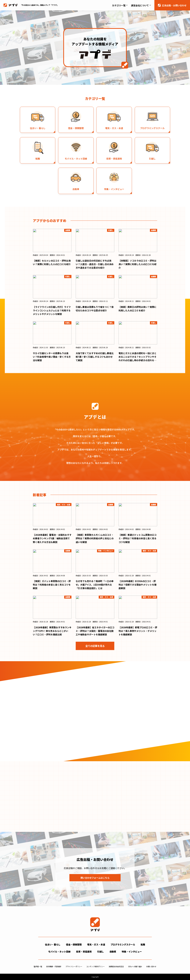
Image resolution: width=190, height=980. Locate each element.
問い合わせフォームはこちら (95, 878)
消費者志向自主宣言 (116, 967)
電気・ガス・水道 (96, 944)
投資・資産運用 (84, 951)
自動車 (113, 951)
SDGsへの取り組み (135, 967)
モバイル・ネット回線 (59, 951)
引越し (101, 951)
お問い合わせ (151, 967)
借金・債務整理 (74, 944)
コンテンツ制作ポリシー (95, 967)
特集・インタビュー (132, 951)
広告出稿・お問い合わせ (174, 5)
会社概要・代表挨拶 (54, 967)
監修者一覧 (38, 967)
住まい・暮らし (53, 944)
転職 (143, 944)
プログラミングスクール (123, 944)
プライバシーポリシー (74, 967)
